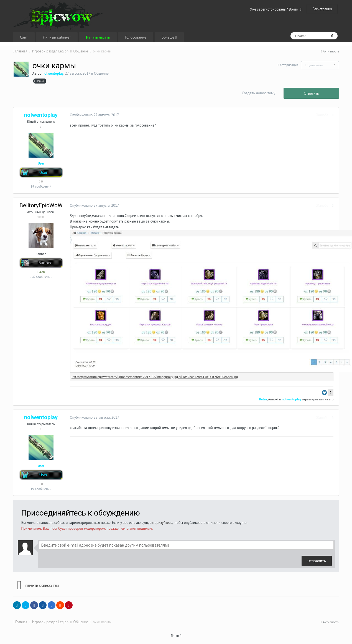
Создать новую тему (258, 93)
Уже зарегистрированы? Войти (276, 9)
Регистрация (322, 9)
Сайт (24, 37)
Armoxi (274, 399)
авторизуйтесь (161, 523)
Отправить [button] (317, 561)
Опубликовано (93, 115)
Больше (169, 37)
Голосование (136, 37)
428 (41, 272)
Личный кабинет (57, 37)
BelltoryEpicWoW (41, 205)
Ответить (311, 93)
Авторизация (289, 65)
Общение (101, 73)
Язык (176, 636)
